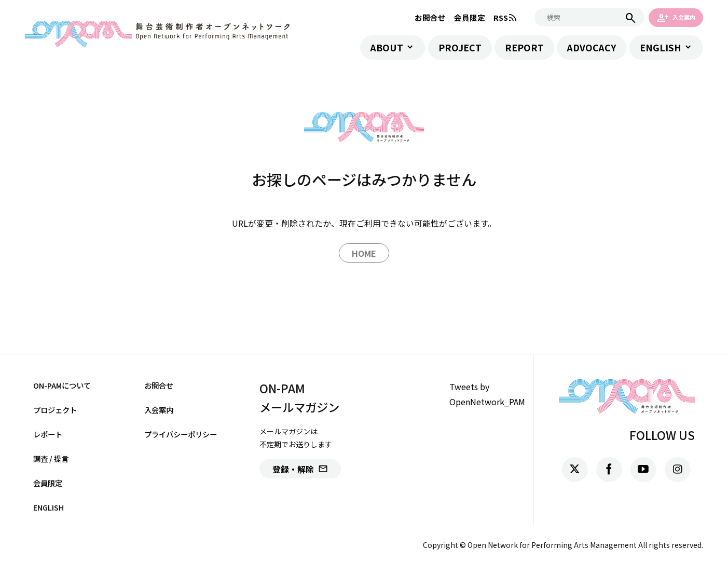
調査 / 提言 (51, 458)
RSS (506, 17)
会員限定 (470, 17)
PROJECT (460, 47)
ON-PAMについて (62, 385)
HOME (364, 253)
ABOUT (387, 47)
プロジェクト (55, 410)
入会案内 (676, 17)
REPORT (524, 47)
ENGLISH (661, 47)
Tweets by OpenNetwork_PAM (487, 394)
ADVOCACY (592, 47)
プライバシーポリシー (181, 434)
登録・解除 (300, 469)
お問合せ (430, 17)
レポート (48, 434)
